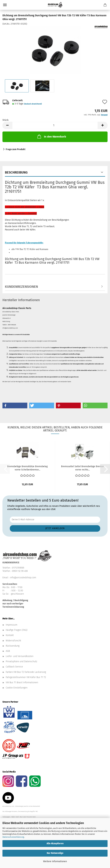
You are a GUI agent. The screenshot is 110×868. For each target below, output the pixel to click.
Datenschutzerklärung (13, 837)
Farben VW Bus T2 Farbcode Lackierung (26, 672)
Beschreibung (16, 172)
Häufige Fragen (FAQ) (17, 630)
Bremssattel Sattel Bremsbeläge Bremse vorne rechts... (82, 468)
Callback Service (14, 667)
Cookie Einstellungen (17, 688)
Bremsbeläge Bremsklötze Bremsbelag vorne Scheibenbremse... (27, 468)
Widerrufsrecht (13, 641)
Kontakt (10, 635)
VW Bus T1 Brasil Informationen (22, 682)
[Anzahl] (55, 125)
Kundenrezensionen (21, 287)
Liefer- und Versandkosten (20, 656)
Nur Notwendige (55, 853)
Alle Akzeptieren (55, 843)
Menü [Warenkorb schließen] (5, 5)
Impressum (12, 625)
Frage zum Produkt (16, 149)
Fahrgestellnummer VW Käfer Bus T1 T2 (26, 677)
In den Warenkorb (51, 136)
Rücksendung (13, 646)
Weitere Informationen (55, 861)
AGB (8, 651)
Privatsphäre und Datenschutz (21, 661)
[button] (7, 125)
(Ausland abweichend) (33, 104)
